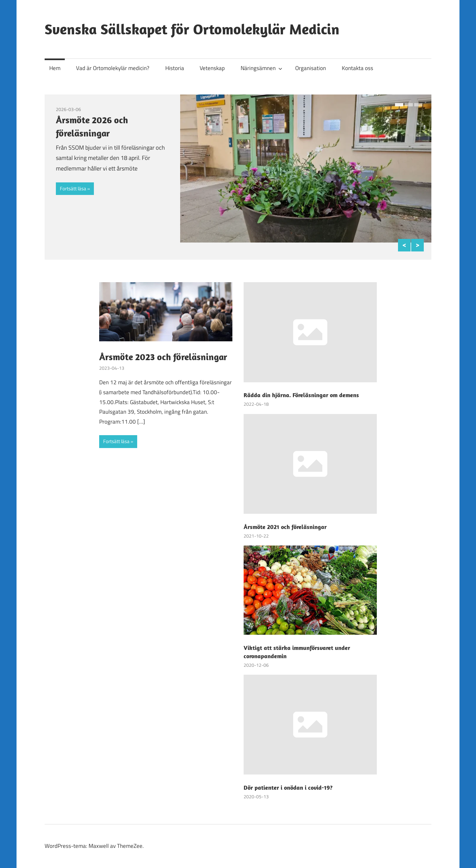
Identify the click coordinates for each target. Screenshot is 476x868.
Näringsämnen (261, 68)
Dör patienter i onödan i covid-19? (288, 788)
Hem (55, 68)
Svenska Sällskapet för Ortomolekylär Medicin (192, 29)
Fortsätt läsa (73, 189)
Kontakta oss (357, 68)
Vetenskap (212, 68)
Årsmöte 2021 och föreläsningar (285, 527)
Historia (175, 68)
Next (417, 245)
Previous (404, 245)
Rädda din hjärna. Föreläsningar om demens (301, 395)
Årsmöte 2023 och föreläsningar (163, 357)
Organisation (311, 68)
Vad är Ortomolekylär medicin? (113, 68)
